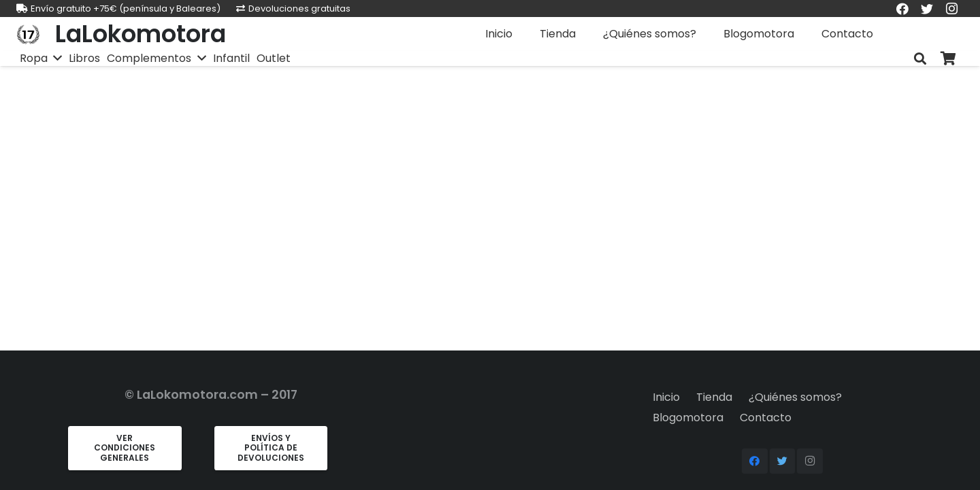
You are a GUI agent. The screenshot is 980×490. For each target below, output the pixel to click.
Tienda (714, 397)
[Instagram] (810, 461)
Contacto (766, 418)
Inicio (666, 397)
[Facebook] (755, 461)
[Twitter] (783, 461)
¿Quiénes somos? (795, 397)
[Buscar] (920, 59)
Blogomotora (688, 418)
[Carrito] (949, 59)
